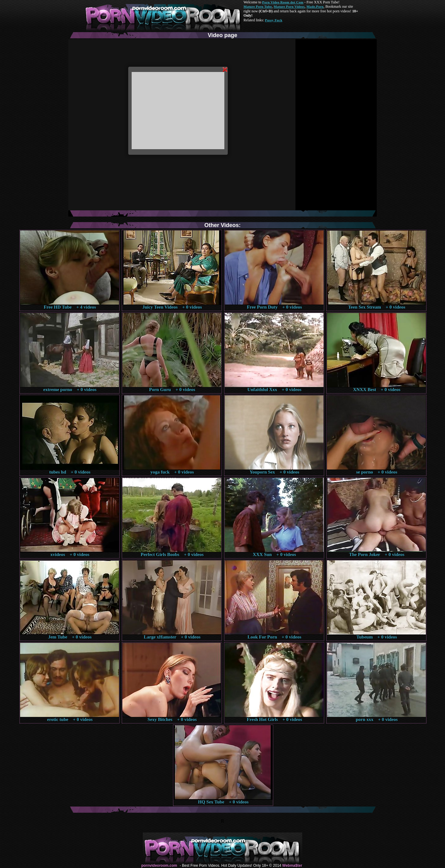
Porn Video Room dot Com (283, 2)
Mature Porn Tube (258, 6)
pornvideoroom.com (159, 866)
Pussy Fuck (273, 20)
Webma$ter (292, 866)
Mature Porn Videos (289, 6)
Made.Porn (315, 6)
